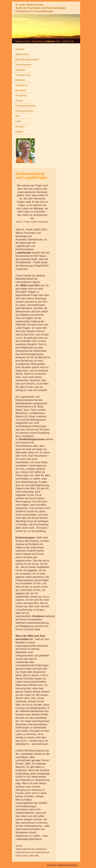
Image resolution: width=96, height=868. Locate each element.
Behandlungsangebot (27, 59)
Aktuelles (20, 70)
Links (18, 121)
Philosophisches (24, 111)
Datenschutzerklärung (67, 865)
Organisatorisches (25, 106)
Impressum (52, 865)
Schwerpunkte (23, 65)
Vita (17, 116)
